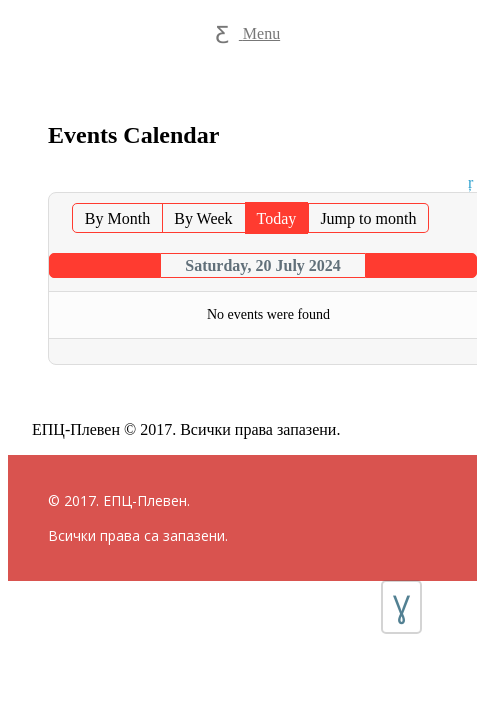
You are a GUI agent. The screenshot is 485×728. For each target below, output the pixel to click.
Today (277, 218)
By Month (117, 218)
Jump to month (368, 218)
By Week (203, 218)
